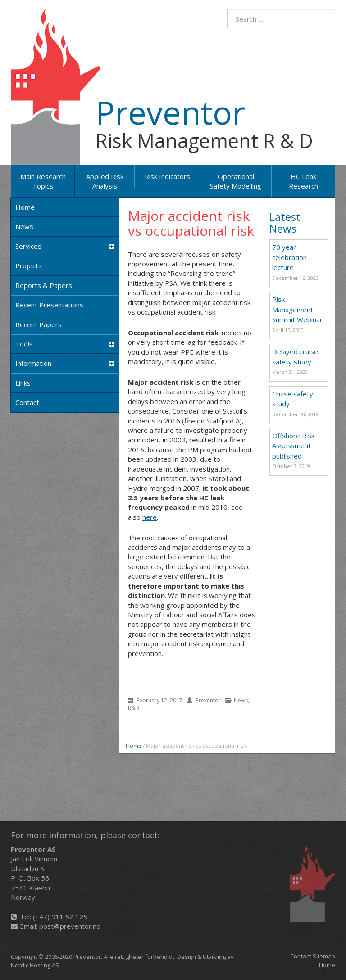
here (150, 517)
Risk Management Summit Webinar (297, 309)
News (24, 226)
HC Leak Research (303, 181)
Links (23, 383)
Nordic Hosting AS (35, 965)
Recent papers (39, 324)
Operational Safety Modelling (236, 181)
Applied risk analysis (105, 181)
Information (65, 363)
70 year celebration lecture (289, 257)
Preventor (170, 112)
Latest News (285, 223)
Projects (29, 265)
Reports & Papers (44, 285)
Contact (27, 402)
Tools (65, 344)
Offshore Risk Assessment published (293, 446)
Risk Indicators (167, 176)
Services (65, 246)
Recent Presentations (49, 305)
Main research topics (43, 181)
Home (25, 207)
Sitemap (324, 956)
